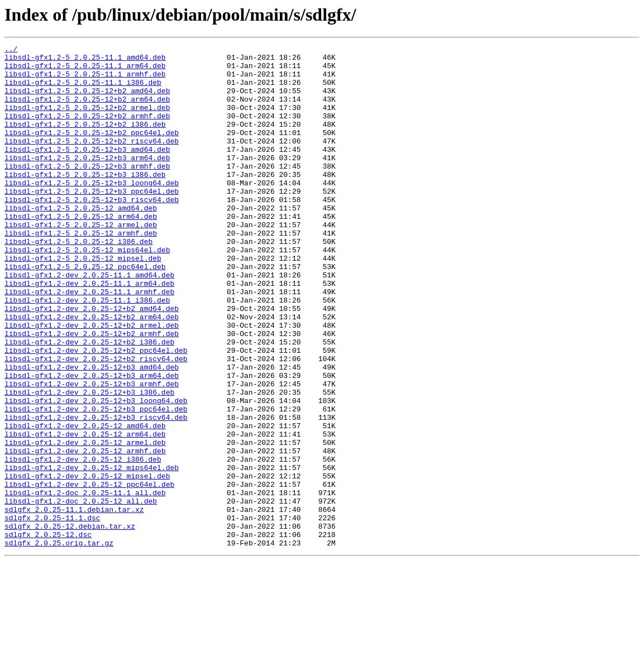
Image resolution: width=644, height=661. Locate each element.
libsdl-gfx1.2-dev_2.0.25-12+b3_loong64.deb (96, 472)
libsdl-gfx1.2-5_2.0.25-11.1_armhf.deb (85, 80)
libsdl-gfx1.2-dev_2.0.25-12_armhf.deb (85, 533)
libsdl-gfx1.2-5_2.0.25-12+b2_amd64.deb (87, 100)
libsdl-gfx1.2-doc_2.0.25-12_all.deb (81, 593)
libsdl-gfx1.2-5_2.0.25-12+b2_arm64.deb (87, 111)
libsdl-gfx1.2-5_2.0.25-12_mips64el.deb (87, 291)
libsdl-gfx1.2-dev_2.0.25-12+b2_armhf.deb (92, 392)
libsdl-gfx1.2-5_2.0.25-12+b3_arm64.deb (87, 181)
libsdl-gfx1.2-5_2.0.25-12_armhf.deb (81, 271)
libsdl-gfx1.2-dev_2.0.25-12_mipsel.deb (87, 563)
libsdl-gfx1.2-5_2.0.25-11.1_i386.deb (83, 90)
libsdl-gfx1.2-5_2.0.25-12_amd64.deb (81, 241)
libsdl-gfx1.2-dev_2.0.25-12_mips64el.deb (92, 553)
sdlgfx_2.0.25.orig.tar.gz (59, 643)
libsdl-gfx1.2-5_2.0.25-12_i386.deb (78, 281)
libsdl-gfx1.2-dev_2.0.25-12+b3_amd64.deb (92, 432)
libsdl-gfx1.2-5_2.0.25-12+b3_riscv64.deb (92, 231)
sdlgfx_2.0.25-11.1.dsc (53, 613)
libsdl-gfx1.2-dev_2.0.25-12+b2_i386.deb (89, 402)
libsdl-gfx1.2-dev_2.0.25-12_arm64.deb (85, 512)
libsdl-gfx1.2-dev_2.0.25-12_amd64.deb (85, 502)
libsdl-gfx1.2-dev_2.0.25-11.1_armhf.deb (89, 342)
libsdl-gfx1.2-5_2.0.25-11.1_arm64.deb (85, 70)
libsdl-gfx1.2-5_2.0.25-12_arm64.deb (81, 251)
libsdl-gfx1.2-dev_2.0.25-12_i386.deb (83, 543)
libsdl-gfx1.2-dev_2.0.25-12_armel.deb (85, 523)
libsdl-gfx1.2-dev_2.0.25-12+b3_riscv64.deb (96, 492)
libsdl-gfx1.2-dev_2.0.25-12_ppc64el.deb (89, 573)
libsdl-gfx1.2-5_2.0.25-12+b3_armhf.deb (87, 191)
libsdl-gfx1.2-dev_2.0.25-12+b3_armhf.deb (92, 452)
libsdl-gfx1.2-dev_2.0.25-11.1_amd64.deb (89, 322)
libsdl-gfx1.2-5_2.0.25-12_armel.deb (81, 261)
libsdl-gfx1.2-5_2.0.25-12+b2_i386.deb (85, 141)
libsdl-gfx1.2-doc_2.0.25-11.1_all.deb (85, 583)
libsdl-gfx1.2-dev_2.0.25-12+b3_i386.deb (89, 462)
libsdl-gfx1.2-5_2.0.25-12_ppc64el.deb (85, 312)
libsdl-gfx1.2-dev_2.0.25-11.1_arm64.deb (89, 332)
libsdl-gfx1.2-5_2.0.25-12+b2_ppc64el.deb (92, 151)
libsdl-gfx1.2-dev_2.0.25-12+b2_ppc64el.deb (96, 412)
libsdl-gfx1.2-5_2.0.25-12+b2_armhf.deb (87, 131)
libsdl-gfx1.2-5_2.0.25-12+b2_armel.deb (87, 121)
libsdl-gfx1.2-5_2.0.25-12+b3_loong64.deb (92, 211)
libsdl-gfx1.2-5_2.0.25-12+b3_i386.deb (85, 201)
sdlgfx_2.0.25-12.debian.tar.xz (70, 623)
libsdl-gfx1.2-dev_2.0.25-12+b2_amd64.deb (92, 362)
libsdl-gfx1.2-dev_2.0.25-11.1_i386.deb (87, 352)
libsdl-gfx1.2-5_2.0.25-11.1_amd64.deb (85, 60)
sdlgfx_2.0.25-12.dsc (48, 633)
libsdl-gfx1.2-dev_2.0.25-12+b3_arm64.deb (92, 442)
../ (11, 50)
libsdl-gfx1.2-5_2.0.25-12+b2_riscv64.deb (92, 161)
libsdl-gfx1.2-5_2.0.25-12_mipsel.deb (83, 301)
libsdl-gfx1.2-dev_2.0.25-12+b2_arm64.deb (92, 372)
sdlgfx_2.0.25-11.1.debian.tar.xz (74, 603)
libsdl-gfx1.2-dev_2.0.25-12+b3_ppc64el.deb (96, 482)
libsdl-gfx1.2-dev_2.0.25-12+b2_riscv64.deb (96, 422)
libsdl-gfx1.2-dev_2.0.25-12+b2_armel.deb (92, 382)
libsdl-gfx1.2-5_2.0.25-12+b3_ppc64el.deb (92, 221)
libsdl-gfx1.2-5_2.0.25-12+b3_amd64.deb (87, 171)
